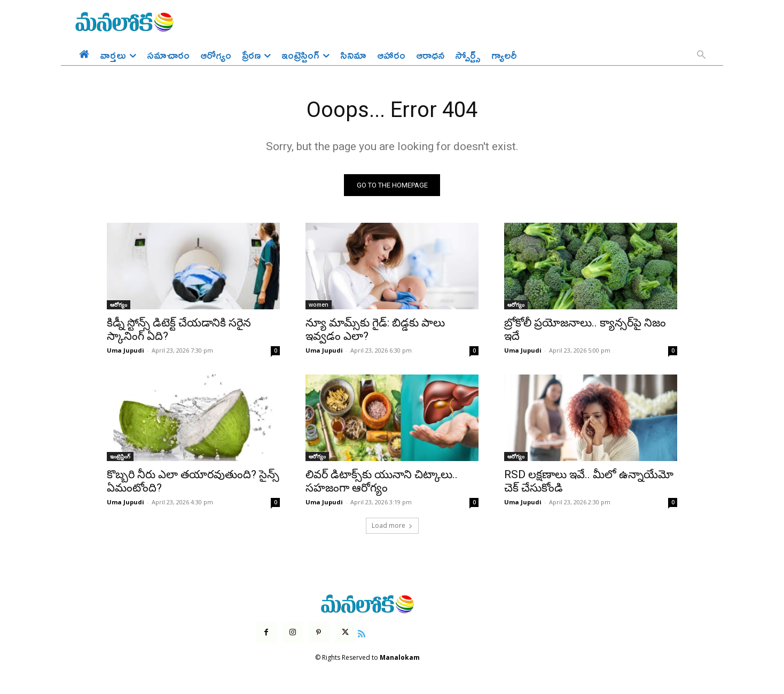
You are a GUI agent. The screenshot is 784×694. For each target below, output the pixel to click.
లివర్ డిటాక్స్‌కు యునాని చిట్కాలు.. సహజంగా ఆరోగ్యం (382, 482)
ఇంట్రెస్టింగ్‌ (120, 457)
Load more (392, 526)
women (319, 305)
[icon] (362, 633)
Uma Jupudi (126, 351)
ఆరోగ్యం (119, 305)
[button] (701, 56)
